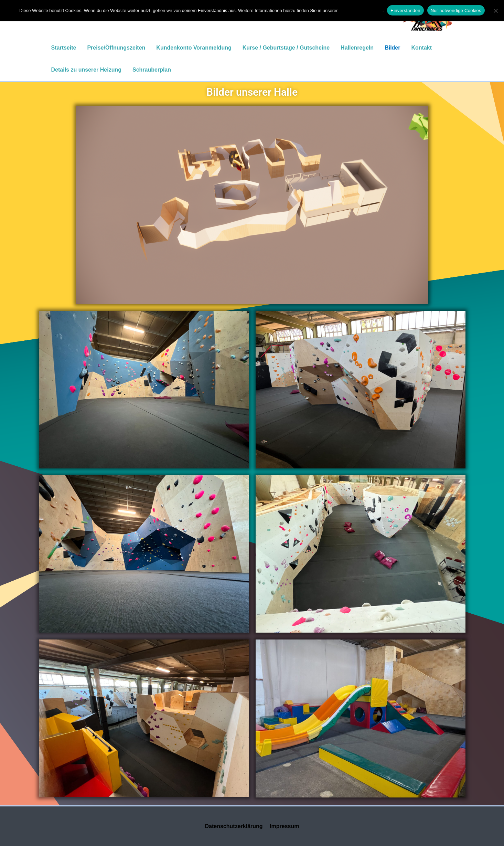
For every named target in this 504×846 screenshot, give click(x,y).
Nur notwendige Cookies (456, 10)
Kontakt (421, 48)
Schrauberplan (152, 70)
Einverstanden (405, 10)
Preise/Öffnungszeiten (116, 48)
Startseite (64, 48)
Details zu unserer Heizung (87, 70)
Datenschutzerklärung (234, 826)
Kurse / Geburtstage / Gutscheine (286, 48)
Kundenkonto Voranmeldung (194, 48)
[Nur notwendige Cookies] (495, 11)
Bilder (392, 48)
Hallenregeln (357, 48)
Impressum (284, 826)
